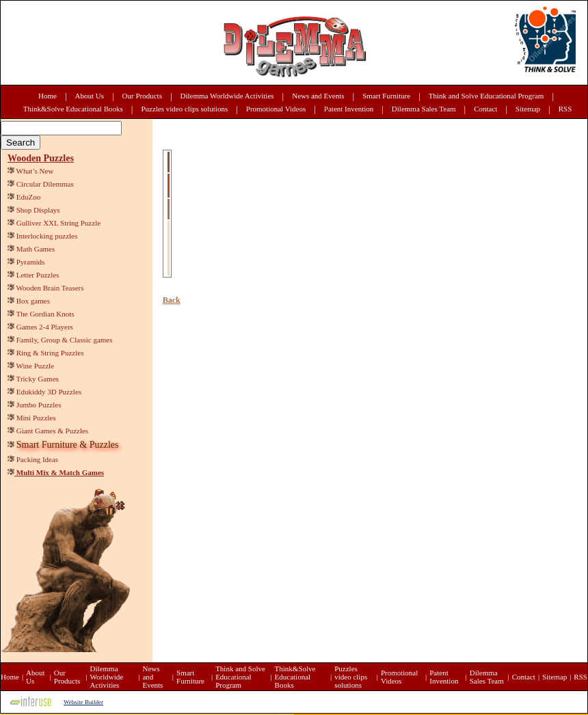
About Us (90, 96)
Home (48, 96)
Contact (485, 109)
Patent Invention (349, 109)
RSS (565, 109)
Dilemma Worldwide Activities (227, 96)
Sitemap (528, 109)
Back (172, 300)
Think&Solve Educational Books (73, 109)
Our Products (142, 96)
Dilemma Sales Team (424, 109)
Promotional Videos (276, 109)
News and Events (318, 96)
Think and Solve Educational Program (486, 96)
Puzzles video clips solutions (184, 109)
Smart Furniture (386, 96)
